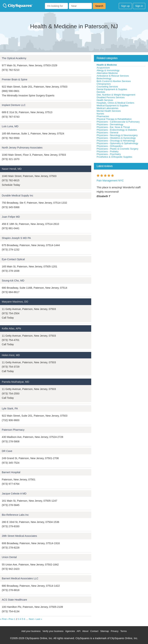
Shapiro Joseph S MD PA (16, 238)
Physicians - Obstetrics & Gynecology (116, 138)
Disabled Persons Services (111, 97)
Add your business (31, 631)
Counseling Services (107, 87)
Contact (94, 631)
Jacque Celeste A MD (14, 494)
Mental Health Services (109, 111)
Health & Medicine (107, 65)
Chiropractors (104, 84)
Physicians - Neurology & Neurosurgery (117, 135)
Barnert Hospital (11, 472)
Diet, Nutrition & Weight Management (116, 95)
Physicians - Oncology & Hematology (116, 141)
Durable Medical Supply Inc (17, 196)
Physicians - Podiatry (108, 151)
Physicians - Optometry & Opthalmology (117, 143)
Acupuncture (103, 68)
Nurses (100, 114)
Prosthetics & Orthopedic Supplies (114, 157)
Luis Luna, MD (10, 126)
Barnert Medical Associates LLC (20, 578)
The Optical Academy (14, 58)
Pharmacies (103, 116)
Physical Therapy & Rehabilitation (114, 119)
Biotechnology (104, 78)
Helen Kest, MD (11, 355)
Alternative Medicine (107, 73)
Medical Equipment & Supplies (112, 106)
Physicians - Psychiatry (109, 154)
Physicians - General (107, 133)
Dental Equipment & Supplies (112, 89)
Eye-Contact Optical (13, 259)
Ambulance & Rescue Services (113, 76)
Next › (32, 619)
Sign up (125, 6)
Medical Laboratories (108, 108)
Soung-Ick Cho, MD (13, 281)
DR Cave (7, 451)
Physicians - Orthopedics (110, 146)
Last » (39, 619)
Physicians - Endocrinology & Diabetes (117, 130)
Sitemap (105, 631)
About (85, 631)
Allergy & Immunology (108, 70)
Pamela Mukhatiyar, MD (16, 382)
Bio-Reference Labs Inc (15, 515)
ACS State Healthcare (14, 600)
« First (3, 619)
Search (99, 6)
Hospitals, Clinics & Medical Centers (115, 103)
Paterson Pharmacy (13, 430)
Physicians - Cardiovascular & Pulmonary (118, 122)
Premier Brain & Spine (15, 79)
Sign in (139, 6)
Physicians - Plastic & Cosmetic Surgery (117, 149)
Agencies (70, 631)
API (79, 631)
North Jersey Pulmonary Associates (22, 148)
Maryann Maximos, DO (15, 302)
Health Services (105, 100)
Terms (123, 631)
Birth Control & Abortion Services (114, 81)
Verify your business (53, 631)
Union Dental (9, 557)
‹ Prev (10, 619)
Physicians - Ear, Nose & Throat (113, 127)
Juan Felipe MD (11, 217)
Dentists (101, 92)
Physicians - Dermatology (110, 124)
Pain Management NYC (110, 181)
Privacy (115, 631)
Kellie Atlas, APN (11, 328)
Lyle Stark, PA (10, 408)
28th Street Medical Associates (19, 536)
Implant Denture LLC (14, 105)
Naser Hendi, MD (12, 169)
